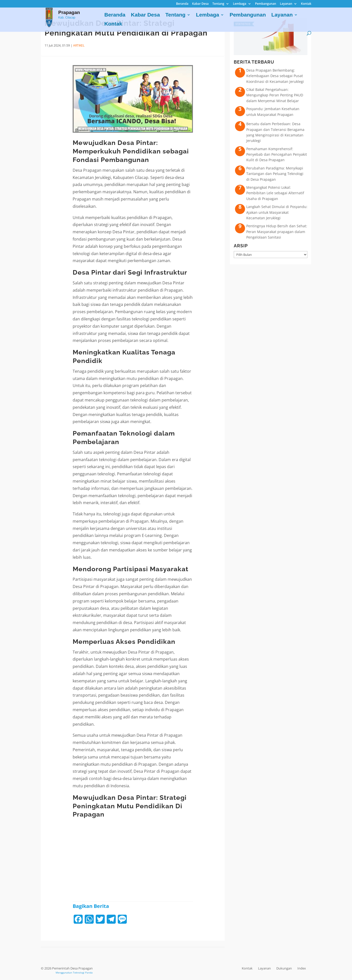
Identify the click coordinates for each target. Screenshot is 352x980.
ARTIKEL (79, 45)
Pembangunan (266, 4)
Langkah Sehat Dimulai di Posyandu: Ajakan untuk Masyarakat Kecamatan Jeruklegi (277, 212)
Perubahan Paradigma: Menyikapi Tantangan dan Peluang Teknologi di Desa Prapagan (275, 174)
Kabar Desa (200, 4)
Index (302, 968)
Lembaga (240, 4)
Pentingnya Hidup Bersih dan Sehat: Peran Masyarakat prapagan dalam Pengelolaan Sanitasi (277, 232)
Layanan (286, 4)
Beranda (182, 4)
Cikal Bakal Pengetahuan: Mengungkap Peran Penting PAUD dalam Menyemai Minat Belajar (275, 95)
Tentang (218, 4)
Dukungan (284, 968)
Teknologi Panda (83, 972)
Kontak (306, 4)
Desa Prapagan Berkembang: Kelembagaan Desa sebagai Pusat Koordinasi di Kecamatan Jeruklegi (275, 76)
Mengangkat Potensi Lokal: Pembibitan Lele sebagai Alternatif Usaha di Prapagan (275, 193)
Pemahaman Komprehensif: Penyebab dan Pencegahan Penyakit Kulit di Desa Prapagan (277, 154)
